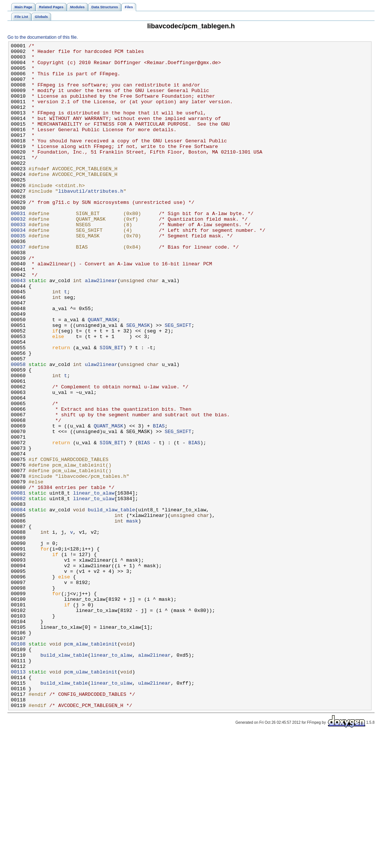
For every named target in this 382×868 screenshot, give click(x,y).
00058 (18, 429)
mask (132, 617)
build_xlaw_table (111, 603)
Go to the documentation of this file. (43, 37)
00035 (18, 275)
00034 (18, 268)
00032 (18, 255)
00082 (18, 590)
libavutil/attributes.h (91, 221)
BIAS (159, 503)
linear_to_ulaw (94, 590)
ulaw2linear (101, 429)
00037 (18, 288)
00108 (18, 764)
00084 (18, 603)
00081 (18, 583)
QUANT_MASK (102, 375)
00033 (18, 261)
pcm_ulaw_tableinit (91, 798)
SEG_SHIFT (178, 382)
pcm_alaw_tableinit (91, 764)
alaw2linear (101, 328)
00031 (18, 248)
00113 (18, 798)
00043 (18, 328)
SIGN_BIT (111, 409)
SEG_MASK (138, 382)
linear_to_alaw (94, 583)
